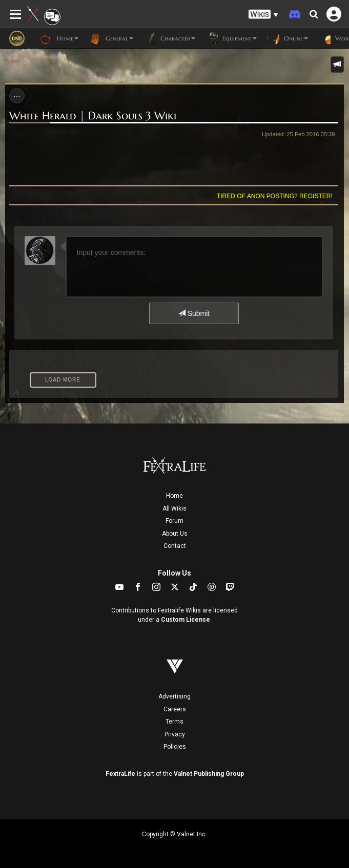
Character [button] (169, 38)
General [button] (111, 38)
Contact (175, 546)
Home (174, 496)
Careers (175, 709)
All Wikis (174, 509)
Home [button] (59, 38)
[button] (263, 15)
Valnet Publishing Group (209, 774)
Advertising (174, 696)
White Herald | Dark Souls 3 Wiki (93, 116)
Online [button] (288, 38)
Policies (175, 747)
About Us (175, 534)
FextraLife (120, 774)
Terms (174, 722)
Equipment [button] (231, 38)
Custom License (186, 620)
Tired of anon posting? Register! (275, 196)
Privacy (175, 734)
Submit (194, 313)
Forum (174, 521)
